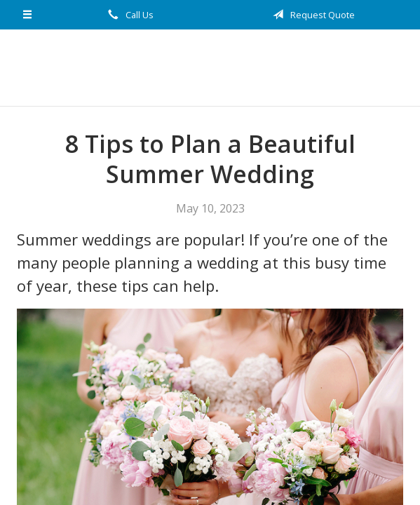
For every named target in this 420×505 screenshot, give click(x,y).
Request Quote (311, 15)
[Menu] (27, 15)
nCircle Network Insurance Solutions (210, 68)
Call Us (128, 15)
